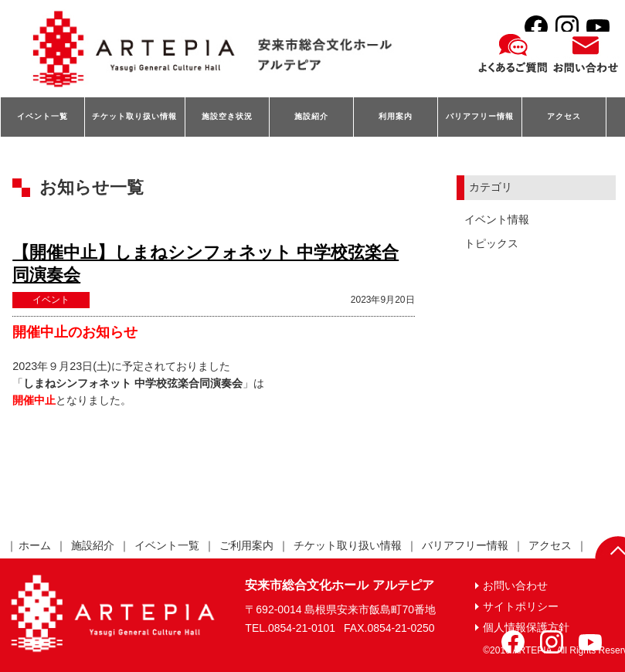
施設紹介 (311, 116)
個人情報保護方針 (526, 627)
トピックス (491, 243)
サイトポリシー (521, 606)
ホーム (35, 545)
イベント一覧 (42, 116)
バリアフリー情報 (480, 116)
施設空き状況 (227, 116)
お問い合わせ (515, 585)
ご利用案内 (246, 545)
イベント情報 (497, 219)
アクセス (564, 116)
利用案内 (396, 116)
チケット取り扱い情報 (134, 116)
